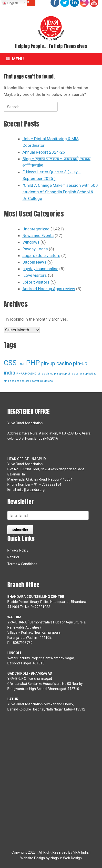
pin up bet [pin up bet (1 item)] (73, 374)
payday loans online (40, 269)
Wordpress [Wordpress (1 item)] (46, 381)
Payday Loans (35, 249)
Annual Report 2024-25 (44, 152)
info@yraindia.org (31, 490)
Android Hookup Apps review (49, 289)
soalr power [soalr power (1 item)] (32, 381)
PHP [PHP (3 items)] (33, 363)
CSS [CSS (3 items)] (10, 363)
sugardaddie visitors (41, 256)
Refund (13, 557)
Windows (31, 242)
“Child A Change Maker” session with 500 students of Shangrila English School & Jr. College (60, 192)
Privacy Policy (18, 550)
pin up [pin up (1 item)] (50, 374)
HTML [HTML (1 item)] (21, 364)
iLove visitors (35, 275)
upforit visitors (36, 282)
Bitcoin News (34, 262)
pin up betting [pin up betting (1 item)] (88, 374)
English (10, 3)
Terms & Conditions (22, 564)
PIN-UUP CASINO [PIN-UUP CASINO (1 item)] (26, 374)
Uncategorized (36, 229)
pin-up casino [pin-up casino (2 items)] (56, 363)
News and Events (38, 236)
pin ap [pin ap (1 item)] (41, 374)
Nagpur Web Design (66, 858)
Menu (15, 59)
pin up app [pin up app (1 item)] (60, 374)
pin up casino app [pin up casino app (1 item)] (14, 381)
